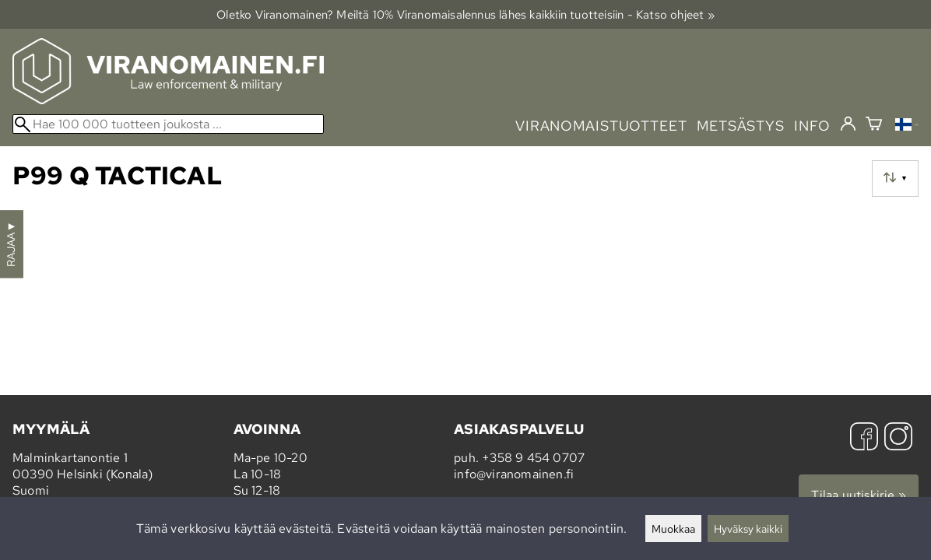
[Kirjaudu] (848, 124)
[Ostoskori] (874, 126)
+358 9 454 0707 (533, 458)
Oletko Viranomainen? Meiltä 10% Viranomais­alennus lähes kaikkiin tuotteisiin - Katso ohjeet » (465, 14)
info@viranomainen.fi (514, 474)
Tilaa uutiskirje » (859, 495)
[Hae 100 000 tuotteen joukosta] (168, 124)
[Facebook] (864, 438)
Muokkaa (673, 528)
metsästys (741, 126)
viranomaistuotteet (601, 126)
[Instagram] (898, 438)
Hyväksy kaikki (748, 528)
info (812, 126)
